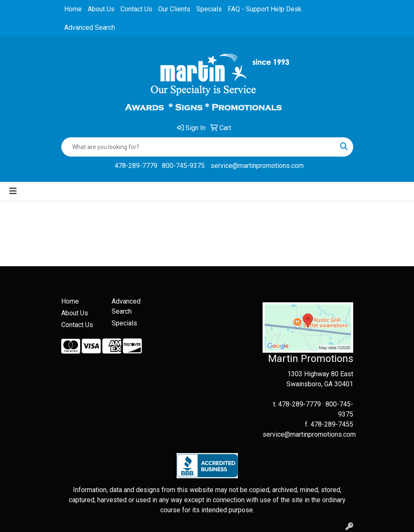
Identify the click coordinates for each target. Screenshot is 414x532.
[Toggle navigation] (13, 191)
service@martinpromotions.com (257, 166)
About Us (101, 9)
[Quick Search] (198, 147)
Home (73, 9)
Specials (209, 9)
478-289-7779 (136, 166)
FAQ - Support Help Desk (265, 9)
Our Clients (174, 9)
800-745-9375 (183, 166)
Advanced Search (90, 28)
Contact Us (136, 9)
